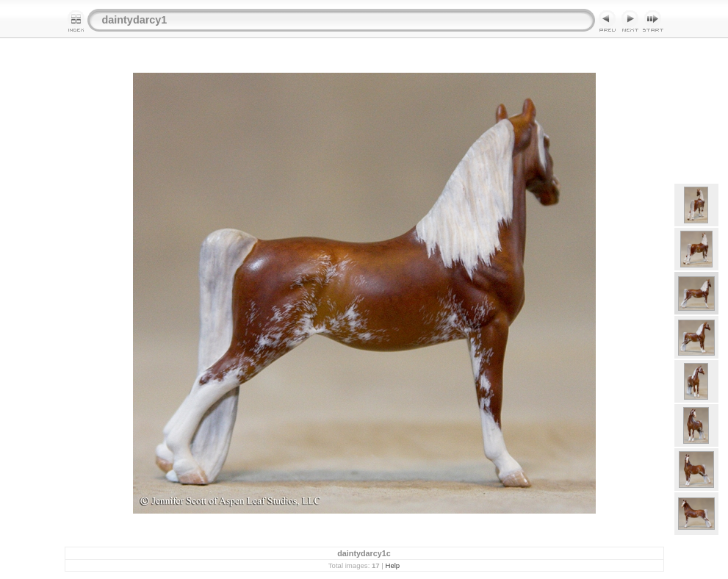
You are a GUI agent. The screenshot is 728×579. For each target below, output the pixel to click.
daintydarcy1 (135, 20)
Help (392, 565)
